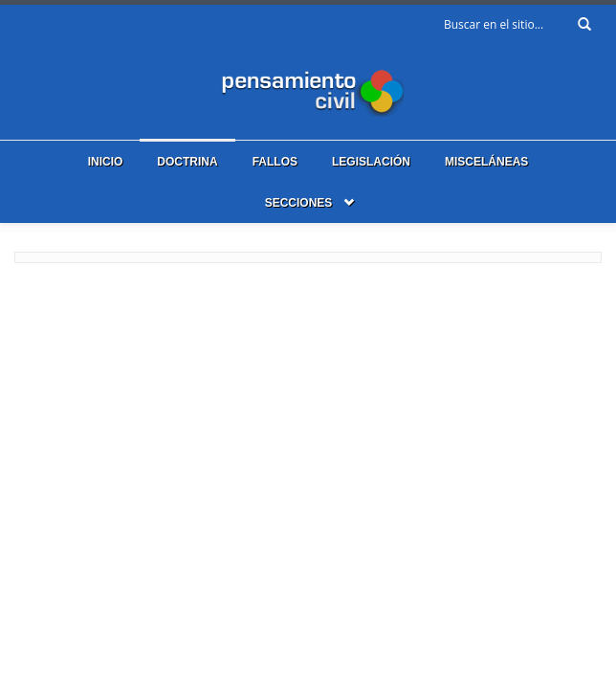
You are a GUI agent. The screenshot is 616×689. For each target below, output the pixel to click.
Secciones (299, 203)
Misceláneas (486, 162)
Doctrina (187, 162)
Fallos (275, 162)
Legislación (371, 162)
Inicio (106, 162)
